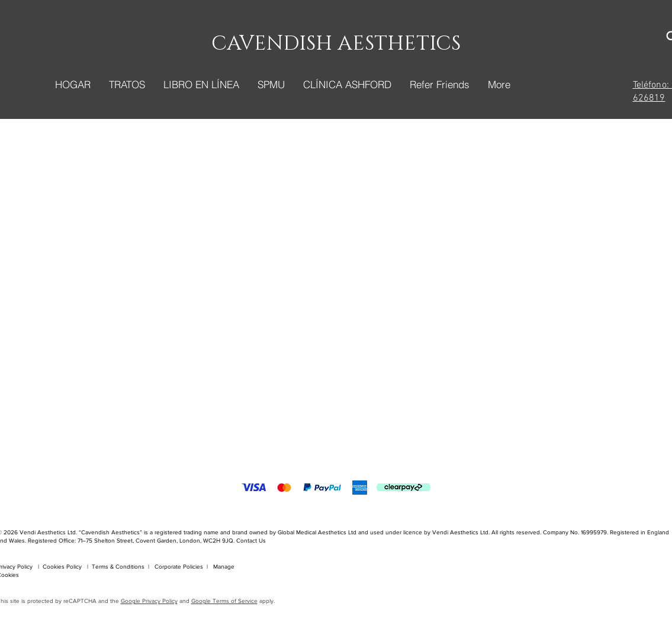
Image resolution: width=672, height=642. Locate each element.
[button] (127, 85)
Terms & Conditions (118, 567)
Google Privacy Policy (149, 601)
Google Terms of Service (224, 601)
